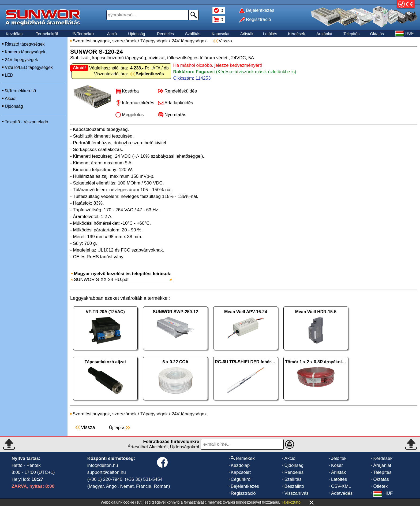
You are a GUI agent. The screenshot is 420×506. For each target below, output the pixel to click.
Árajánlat (324, 34)
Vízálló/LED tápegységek (29, 67)
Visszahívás (296, 493)
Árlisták (247, 34)
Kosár (337, 465)
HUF (383, 493)
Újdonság (136, 34)
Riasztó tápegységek (25, 44)
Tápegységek (154, 41)
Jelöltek (339, 458)
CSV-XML (341, 486)
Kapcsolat (221, 34)
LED (9, 75)
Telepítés (351, 34)
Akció (112, 34)
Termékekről (47, 34)
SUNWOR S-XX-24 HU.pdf (101, 280)
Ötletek (380, 486)
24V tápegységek (21, 60)
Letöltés (270, 34)
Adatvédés (342, 493)
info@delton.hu (103, 465)
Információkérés (138, 103)
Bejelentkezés (245, 486)
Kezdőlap (14, 34)
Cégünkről (241, 479)
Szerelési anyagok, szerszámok (105, 41)
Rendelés (165, 34)
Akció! (11, 99)
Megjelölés (133, 115)
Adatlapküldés (179, 103)
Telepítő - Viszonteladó (27, 122)
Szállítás (193, 34)
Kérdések (296, 34)
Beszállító (294, 486)
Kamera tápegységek (25, 52)
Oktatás (377, 34)
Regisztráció (243, 493)
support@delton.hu (107, 472)
